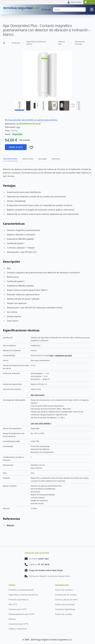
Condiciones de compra (66, 595)
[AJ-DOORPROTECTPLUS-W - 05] (64, 106)
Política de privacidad (65, 604)
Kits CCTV (13, 604)
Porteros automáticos (19, 600)
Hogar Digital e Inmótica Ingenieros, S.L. (54, 640)
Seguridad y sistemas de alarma (36, 43)
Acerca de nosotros (64, 590)
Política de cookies (64, 614)
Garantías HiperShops (65, 609)
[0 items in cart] (92, 9)
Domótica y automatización (21, 590)
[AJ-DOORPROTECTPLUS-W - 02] (31, 106)
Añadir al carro (16, 147)
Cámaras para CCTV (18, 609)
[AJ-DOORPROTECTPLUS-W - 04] (53, 106)
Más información (10, 159)
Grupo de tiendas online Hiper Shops (46, 570)
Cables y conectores (18, 629)
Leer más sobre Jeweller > (41, 423)
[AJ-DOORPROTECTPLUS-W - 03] (42, 106)
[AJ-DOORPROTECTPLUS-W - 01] (19, 106)
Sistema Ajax (61, 43)
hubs (51, 355)
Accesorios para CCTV (18, 624)
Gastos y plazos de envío (66, 600)
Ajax (18, 127)
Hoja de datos (28, 159)
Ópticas (12, 619)
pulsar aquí (43, 559)
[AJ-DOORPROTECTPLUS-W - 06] (76, 106)
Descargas (42, 159)
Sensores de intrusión (80, 43)
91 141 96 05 (44, 564)
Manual (10, 525)
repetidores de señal (63, 355)
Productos (46, 9)
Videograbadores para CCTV (21, 614)
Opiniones (56, 159)
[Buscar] (69, 9)
